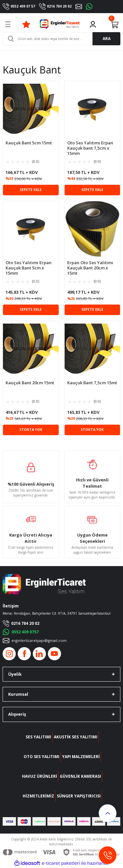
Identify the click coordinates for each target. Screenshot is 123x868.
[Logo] (60, 24)
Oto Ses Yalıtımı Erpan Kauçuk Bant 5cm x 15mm (29, 268)
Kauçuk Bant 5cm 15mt (29, 143)
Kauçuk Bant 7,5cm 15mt (92, 383)
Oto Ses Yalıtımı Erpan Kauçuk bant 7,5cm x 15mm (90, 148)
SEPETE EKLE (31, 190)
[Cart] (114, 24)
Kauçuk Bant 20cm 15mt (30, 383)
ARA (107, 38)
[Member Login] (93, 24)
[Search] (61, 39)
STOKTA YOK (31, 430)
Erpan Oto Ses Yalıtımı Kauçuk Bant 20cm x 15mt (90, 268)
